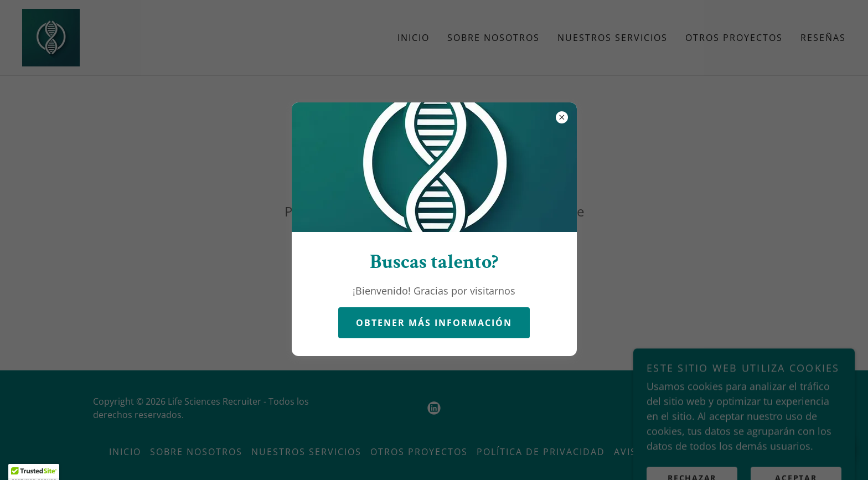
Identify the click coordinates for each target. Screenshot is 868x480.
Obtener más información (434, 323)
